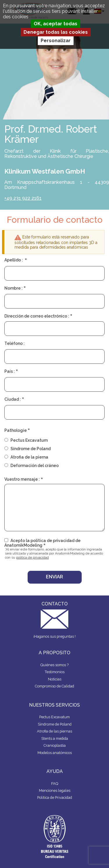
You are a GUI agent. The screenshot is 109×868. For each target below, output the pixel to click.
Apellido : (14, 260)
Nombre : (14, 288)
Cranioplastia (55, 745)
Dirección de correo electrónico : (37, 316)
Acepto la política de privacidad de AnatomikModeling (42, 543)
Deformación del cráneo (35, 466)
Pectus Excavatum (29, 440)
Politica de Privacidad (55, 797)
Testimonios (55, 672)
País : (10, 371)
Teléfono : (15, 343)
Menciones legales (55, 791)
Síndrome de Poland (31, 449)
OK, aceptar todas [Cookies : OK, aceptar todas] (56, 24)
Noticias (55, 679)
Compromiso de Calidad (54, 686)
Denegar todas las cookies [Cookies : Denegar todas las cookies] (56, 32)
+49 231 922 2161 (23, 198)
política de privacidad (32, 557)
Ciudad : (13, 399)
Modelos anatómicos (55, 753)
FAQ (55, 784)
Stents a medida (55, 738)
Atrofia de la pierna (29, 457)
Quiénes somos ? (54, 665)
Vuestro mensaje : (22, 479)
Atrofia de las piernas (54, 731)
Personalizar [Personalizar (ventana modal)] (56, 41)
